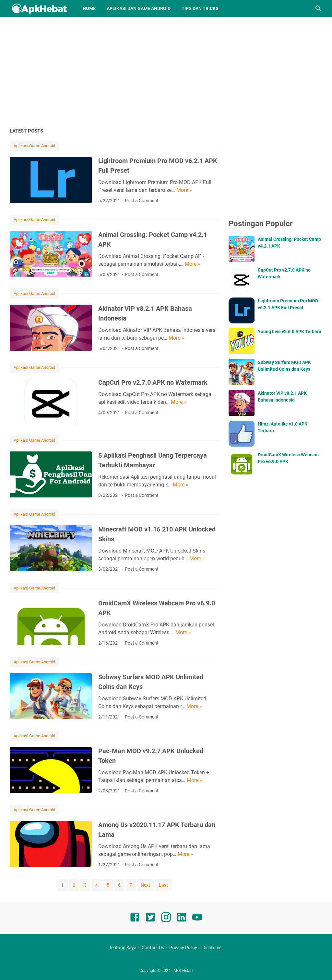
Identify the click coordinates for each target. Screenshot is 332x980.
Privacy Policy (183, 948)
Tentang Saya (123, 948)
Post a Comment (142, 201)
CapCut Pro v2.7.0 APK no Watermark (153, 382)
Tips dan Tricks (200, 8)
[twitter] (150, 918)
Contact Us (153, 948)
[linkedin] (182, 918)
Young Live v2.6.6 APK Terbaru (290, 332)
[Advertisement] (166, 72)
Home (89, 8)
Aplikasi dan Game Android (139, 8)
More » (184, 190)
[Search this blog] (318, 8)
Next (145, 885)
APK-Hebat (183, 971)
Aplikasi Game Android (34, 146)
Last (163, 885)
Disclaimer (213, 948)
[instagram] (166, 918)
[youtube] (197, 918)
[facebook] (135, 918)
